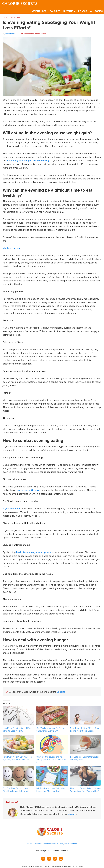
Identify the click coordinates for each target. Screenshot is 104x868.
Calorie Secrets (20, 4)
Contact (37, 843)
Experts (61, 691)
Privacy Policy (58, 843)
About (30, 843)
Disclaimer (47, 843)
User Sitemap (71, 843)
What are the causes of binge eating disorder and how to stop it (51, 759)
